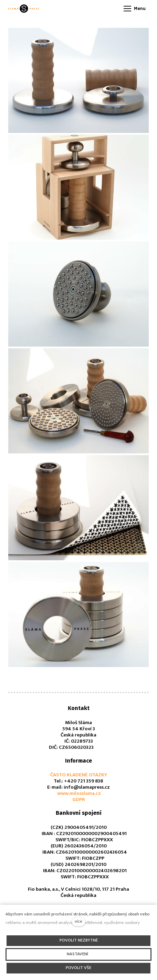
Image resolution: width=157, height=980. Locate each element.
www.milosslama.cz (78, 793)
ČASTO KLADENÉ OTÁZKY (79, 775)
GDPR (79, 799)
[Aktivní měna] (87, 9)
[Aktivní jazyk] (108, 9)
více (78, 921)
